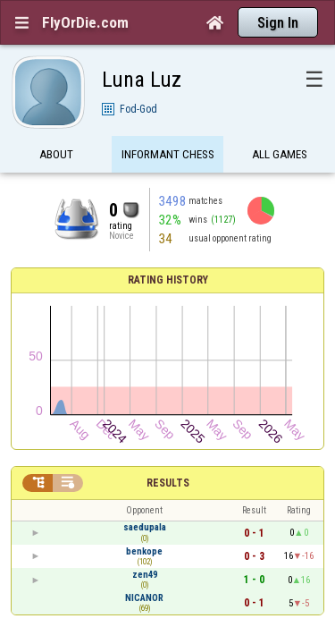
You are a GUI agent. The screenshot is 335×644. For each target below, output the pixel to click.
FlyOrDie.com (85, 22)
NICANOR (144, 410)
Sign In (278, 23)
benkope (144, 364)
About (56, 127)
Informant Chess (168, 127)
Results (168, 296)
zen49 (145, 387)
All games (280, 127)
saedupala (145, 340)
